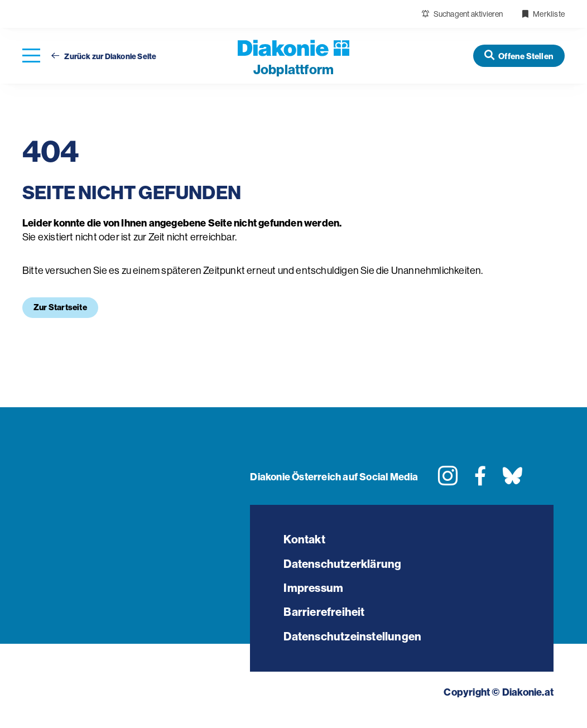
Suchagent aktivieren (462, 14)
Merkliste (543, 14)
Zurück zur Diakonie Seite (104, 57)
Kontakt (306, 540)
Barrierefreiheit (326, 621)
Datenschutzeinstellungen (358, 647)
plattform (293, 70)
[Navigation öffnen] (31, 56)
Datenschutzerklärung (347, 567)
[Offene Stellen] (519, 56)
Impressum (315, 594)
